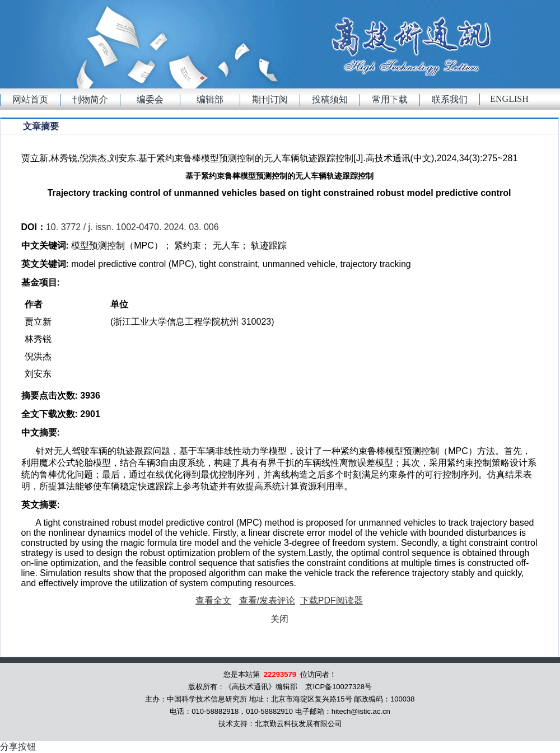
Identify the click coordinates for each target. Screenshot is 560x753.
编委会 (150, 99)
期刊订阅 (270, 99)
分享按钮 (18, 747)
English (509, 99)
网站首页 (30, 99)
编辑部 (210, 99)
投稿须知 (330, 99)
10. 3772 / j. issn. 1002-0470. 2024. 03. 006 (132, 227)
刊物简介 (90, 99)
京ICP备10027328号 (339, 687)
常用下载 (390, 99)
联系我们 (450, 99)
